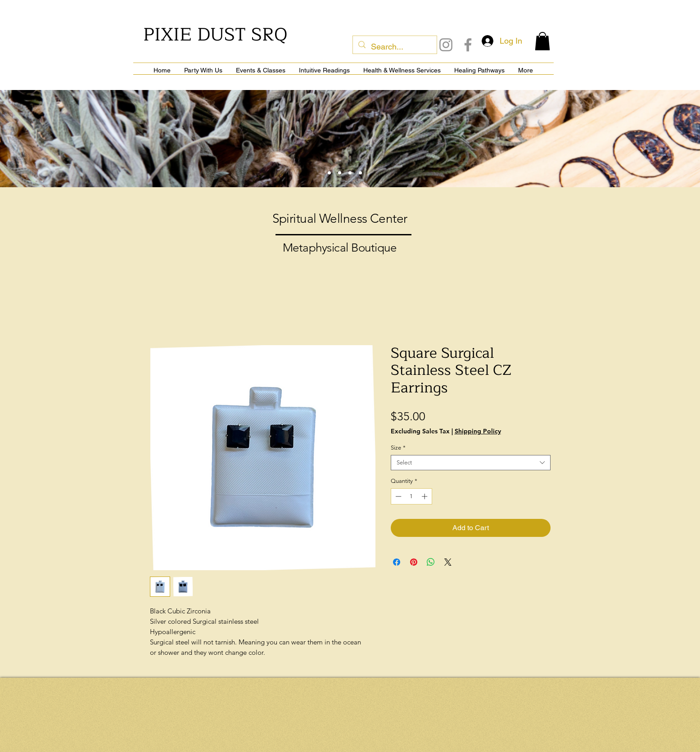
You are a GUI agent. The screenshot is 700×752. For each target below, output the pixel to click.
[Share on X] (448, 562)
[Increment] (425, 496)
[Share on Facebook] (397, 562)
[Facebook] (468, 45)
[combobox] (471, 463)
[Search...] (394, 47)
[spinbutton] (411, 496)
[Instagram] (446, 45)
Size (398, 448)
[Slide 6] (360, 173)
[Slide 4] (350, 173)
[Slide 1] (329, 173)
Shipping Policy (478, 431)
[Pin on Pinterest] (414, 562)
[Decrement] (397, 496)
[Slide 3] (340, 173)
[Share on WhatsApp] (431, 562)
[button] (542, 41)
